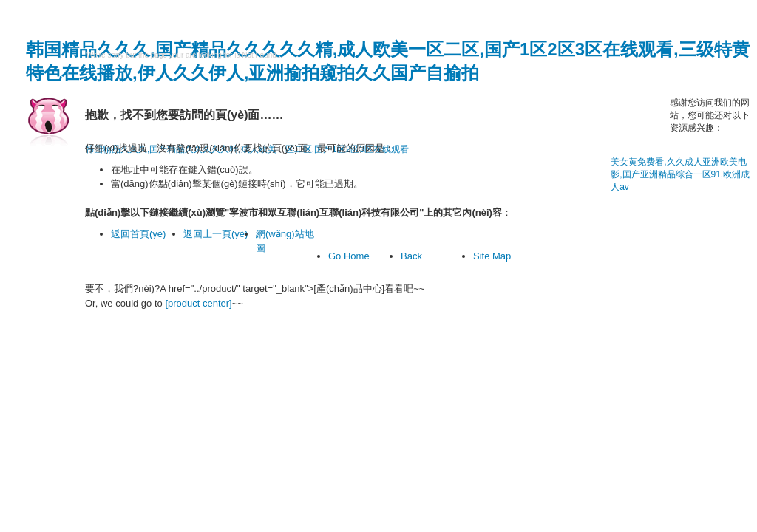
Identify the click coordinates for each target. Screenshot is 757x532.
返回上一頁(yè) (215, 234)
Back (411, 256)
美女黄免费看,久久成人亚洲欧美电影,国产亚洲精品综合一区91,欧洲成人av (680, 174)
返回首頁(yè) (138, 234)
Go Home (349, 256)
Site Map (492, 256)
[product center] (198, 303)
